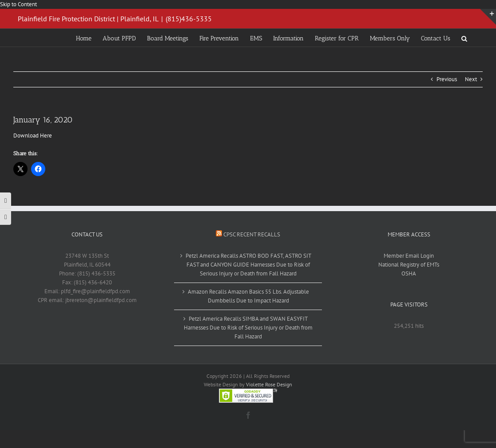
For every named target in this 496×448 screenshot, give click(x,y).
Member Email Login (409, 256)
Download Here (33, 136)
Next (471, 79)
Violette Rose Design (269, 384)
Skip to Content (18, 4)
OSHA (409, 273)
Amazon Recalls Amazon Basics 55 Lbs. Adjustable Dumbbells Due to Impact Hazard (248, 296)
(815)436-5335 (189, 19)
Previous (447, 79)
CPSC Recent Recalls (252, 234)
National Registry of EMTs (409, 265)
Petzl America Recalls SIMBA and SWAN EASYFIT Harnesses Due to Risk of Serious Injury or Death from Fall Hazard (248, 328)
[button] (464, 38)
